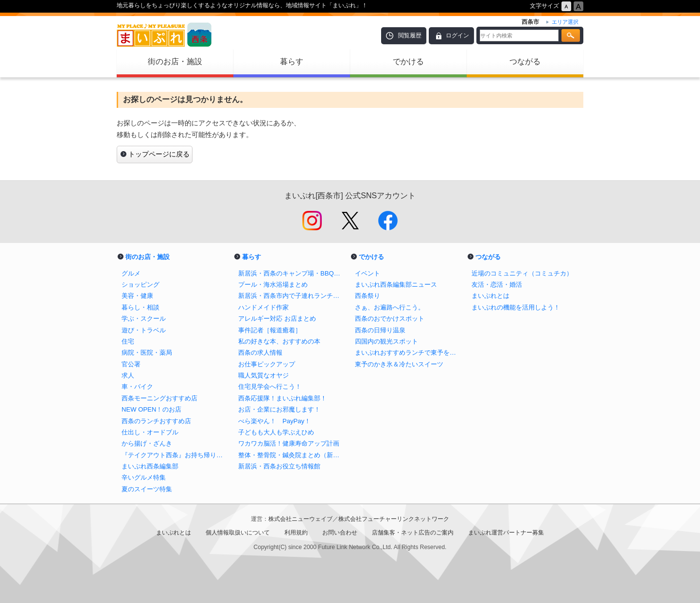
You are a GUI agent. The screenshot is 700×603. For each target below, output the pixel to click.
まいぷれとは (490, 296)
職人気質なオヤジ (263, 375)
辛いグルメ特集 (144, 477)
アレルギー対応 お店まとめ (277, 319)
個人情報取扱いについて (238, 533)
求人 (128, 375)
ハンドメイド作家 (263, 307)
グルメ (131, 273)
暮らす (292, 61)
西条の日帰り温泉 (380, 330)
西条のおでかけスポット (390, 319)
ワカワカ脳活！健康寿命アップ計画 (289, 443)
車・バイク (137, 387)
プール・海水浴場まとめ (273, 284)
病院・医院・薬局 (147, 353)
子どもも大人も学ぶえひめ (276, 432)
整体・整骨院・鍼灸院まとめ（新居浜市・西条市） (292, 455)
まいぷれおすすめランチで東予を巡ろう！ (408, 353)
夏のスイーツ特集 (147, 489)
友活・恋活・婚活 (497, 284)
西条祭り (367, 296)
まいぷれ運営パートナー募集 (506, 533)
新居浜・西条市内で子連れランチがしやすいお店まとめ (292, 296)
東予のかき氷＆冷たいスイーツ (399, 364)
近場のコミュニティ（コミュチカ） (522, 273)
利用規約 (296, 533)
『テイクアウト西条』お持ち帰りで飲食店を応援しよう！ (175, 455)
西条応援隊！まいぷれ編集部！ (282, 398)
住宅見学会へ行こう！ (270, 387)
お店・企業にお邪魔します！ (279, 409)
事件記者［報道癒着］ (270, 330)
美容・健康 (137, 296)
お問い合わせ (340, 533)
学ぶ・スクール (144, 319)
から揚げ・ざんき (147, 443)
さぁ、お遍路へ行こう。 (390, 307)
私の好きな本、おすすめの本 (279, 341)
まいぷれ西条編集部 (150, 466)
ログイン (457, 35)
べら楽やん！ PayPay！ (274, 421)
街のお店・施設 (175, 61)
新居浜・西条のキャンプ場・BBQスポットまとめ (292, 273)
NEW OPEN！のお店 (151, 409)
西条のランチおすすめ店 (156, 421)
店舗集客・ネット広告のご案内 (413, 533)
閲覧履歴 (410, 35)
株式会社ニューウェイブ (300, 519)
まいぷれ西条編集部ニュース (396, 284)
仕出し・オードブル (150, 432)
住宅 (128, 341)
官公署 (131, 364)
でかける (408, 61)
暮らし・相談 (140, 307)
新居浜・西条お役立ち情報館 (279, 466)
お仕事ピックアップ (267, 364)
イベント (367, 273)
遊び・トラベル (144, 330)
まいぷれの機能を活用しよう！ (516, 307)
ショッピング (140, 284)
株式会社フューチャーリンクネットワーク (394, 519)
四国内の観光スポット (386, 341)
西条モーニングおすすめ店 (159, 398)
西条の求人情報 (260, 353)
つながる (525, 61)
